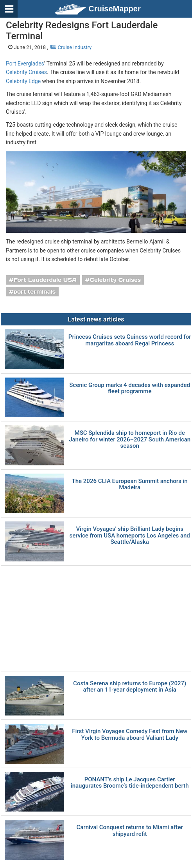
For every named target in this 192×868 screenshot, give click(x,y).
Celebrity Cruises (26, 72)
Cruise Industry (71, 47)
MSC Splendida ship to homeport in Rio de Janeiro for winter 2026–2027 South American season (130, 439)
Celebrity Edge (23, 81)
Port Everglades (25, 64)
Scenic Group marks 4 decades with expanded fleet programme (130, 388)
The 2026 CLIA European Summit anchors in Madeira (130, 484)
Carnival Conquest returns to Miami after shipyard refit (129, 831)
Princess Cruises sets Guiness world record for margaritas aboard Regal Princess (130, 340)
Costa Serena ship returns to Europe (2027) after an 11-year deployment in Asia (130, 687)
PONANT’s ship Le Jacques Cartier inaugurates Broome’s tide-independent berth (130, 783)
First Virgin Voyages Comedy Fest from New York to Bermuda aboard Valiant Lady (130, 735)
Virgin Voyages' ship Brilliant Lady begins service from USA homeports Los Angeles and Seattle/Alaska (130, 536)
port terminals (35, 292)
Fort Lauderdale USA (45, 280)
